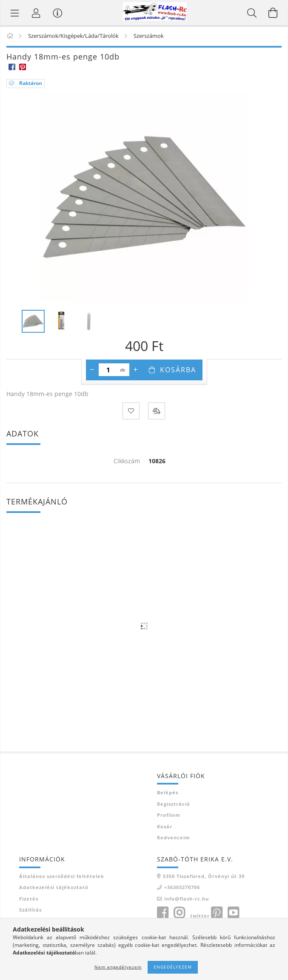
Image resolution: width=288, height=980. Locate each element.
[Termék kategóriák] (15, 13)
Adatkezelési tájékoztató (54, 887)
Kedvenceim (174, 837)
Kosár (165, 826)
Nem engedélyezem (118, 967)
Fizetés (29, 899)
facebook (163, 913)
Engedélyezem (173, 967)
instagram (179, 913)
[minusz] (92, 370)
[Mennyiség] (108, 370)
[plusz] (136, 370)
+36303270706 (182, 887)
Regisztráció (174, 804)
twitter (200, 916)
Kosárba (178, 370)
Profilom (169, 815)
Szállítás (30, 910)
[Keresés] (252, 13)
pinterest (217, 913)
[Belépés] (36, 13)
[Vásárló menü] (57, 13)
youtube (233, 913)
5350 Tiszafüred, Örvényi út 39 (204, 876)
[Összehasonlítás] (157, 411)
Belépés (168, 792)
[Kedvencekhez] (131, 411)
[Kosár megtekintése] (273, 13)
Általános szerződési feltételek (62, 876)
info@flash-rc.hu (187, 899)
